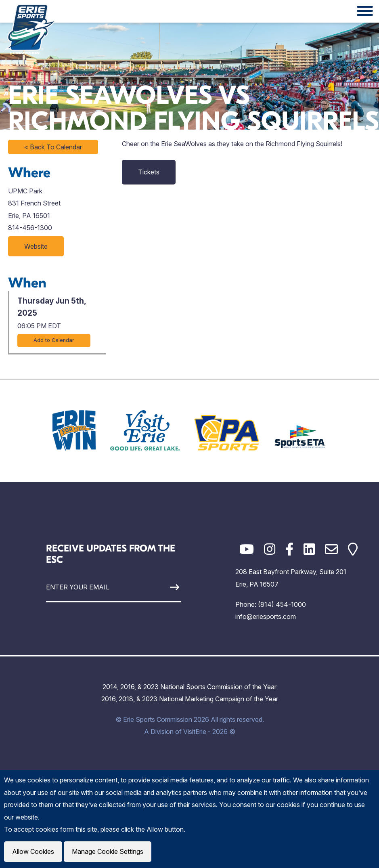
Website (36, 246)
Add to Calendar (54, 340)
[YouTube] (247, 549)
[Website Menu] (365, 11)
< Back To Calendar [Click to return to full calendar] (53, 147)
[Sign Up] (164, 587)
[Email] (331, 549)
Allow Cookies (33, 851)
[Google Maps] (353, 549)
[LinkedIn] (309, 549)
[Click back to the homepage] (30, 29)
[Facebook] (289, 549)
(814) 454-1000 (282, 604)
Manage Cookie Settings (108, 851)
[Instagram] (270, 549)
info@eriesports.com (266, 616)
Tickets (149, 172)
